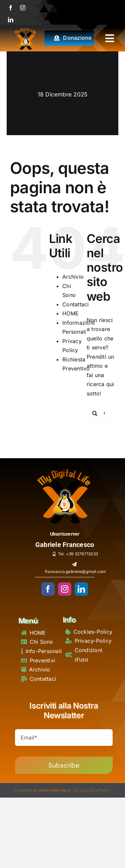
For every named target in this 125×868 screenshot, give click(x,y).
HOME (70, 313)
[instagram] (23, 8)
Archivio (73, 277)
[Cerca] (95, 413)
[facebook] (11, 8)
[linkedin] (11, 20)
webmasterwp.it (55, 790)
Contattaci (75, 304)
